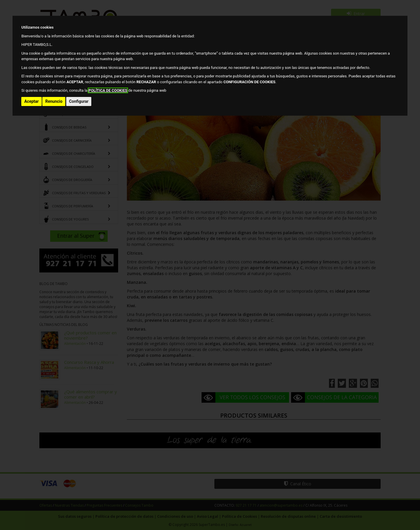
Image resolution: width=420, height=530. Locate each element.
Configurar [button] (79, 101)
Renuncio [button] (54, 101)
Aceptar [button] (32, 101)
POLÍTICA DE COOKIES (108, 90)
